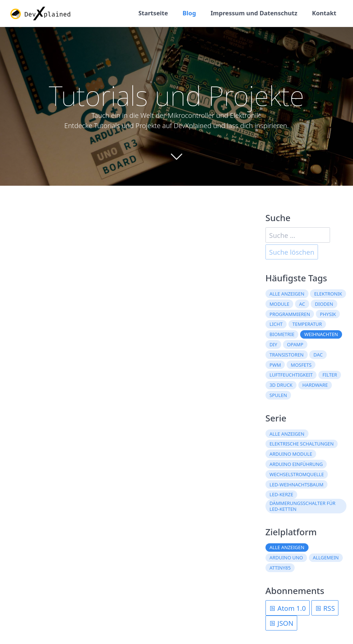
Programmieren (290, 314)
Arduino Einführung (296, 464)
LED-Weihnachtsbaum (296, 485)
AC (302, 304)
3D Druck (281, 385)
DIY (273, 344)
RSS (325, 608)
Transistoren (287, 355)
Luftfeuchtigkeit (291, 375)
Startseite (153, 13)
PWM (275, 365)
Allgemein (326, 558)
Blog (189, 13)
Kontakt (324, 13)
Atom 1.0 (287, 608)
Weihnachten (321, 334)
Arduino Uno (286, 558)
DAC (318, 355)
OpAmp (295, 344)
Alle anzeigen (287, 294)
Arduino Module (291, 454)
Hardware (315, 385)
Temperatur (307, 324)
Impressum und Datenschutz (254, 13)
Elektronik (328, 294)
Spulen (278, 395)
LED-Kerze (281, 494)
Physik (328, 314)
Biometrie (282, 334)
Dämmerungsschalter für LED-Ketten (302, 506)
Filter (330, 375)
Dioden (324, 304)
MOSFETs (301, 365)
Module (280, 304)
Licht (276, 324)
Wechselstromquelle (297, 474)
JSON (281, 623)
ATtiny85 (280, 568)
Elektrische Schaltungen (302, 444)
